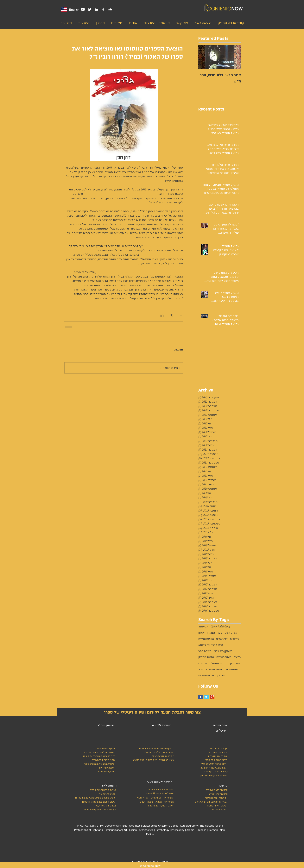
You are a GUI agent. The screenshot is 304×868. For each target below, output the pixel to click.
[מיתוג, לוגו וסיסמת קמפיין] (210, 760)
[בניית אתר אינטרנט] (209, 752)
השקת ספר (205, 651)
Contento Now (152, 866)
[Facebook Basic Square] (201, 697)
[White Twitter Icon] (90, 9)
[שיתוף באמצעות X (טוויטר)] (171, 315)
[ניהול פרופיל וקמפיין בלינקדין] (213, 776)
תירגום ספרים (206, 676)
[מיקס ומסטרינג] (212, 810)
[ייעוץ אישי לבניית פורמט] (162, 756)
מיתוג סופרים (224, 657)
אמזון (201, 633)
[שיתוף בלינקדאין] (162, 315)
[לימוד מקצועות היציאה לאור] (158, 790)
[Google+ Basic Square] (212, 697)
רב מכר (203, 670)
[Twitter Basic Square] (206, 697)
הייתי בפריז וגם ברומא (211, 645)
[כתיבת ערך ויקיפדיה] (214, 756)
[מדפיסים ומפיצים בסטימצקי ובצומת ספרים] (91, 798)
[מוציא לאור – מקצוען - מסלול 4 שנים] (156, 802)
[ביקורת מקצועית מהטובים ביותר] (98, 764)
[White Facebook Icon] (103, 9)
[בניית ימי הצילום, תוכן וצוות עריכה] (210, 802)
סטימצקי (235, 663)
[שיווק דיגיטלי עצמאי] (106, 749)
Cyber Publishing (220, 627)
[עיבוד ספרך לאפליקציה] (105, 806)
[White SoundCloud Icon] (110, 9)
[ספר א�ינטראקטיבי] (107, 794)
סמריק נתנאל (219, 663)
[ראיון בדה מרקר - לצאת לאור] (156, 806)
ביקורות (234, 639)
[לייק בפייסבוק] (166, 849)
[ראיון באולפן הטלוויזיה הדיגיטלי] (158, 752)
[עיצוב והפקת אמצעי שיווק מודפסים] (98, 802)
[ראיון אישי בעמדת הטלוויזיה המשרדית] (154, 749)
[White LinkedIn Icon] (96, 9)
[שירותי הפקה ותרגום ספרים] (102, 790)
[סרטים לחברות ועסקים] (216, 790)
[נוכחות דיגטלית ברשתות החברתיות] (98, 752)
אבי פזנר (203, 627)
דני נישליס (222, 639)
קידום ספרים (216, 670)
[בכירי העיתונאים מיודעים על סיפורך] (98, 756)
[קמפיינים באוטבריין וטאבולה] (213, 768)
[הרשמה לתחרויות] (107, 768)
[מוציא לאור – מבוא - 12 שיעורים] (158, 793)
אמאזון (211, 633)
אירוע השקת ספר (227, 633)
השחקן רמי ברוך (223, 651)
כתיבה (237, 657)
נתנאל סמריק (206, 657)
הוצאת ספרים (206, 639)
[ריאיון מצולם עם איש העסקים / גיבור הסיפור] (152, 760)
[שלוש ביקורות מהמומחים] (99, 760)
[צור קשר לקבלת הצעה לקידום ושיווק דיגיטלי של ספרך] (152, 712)
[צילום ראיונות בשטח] (212, 806)
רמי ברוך (221, 676)
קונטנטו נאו (233, 670)
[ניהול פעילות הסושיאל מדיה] (210, 764)
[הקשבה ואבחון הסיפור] (211, 798)
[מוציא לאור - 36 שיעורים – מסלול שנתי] (154, 798)
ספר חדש (204, 663)
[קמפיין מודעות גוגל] (218, 749)
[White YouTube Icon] (83, 9)
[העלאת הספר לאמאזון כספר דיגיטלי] (98, 810)
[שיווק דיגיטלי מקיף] (105, 772)
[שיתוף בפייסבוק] (181, 315)
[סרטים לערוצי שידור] (216, 794)
